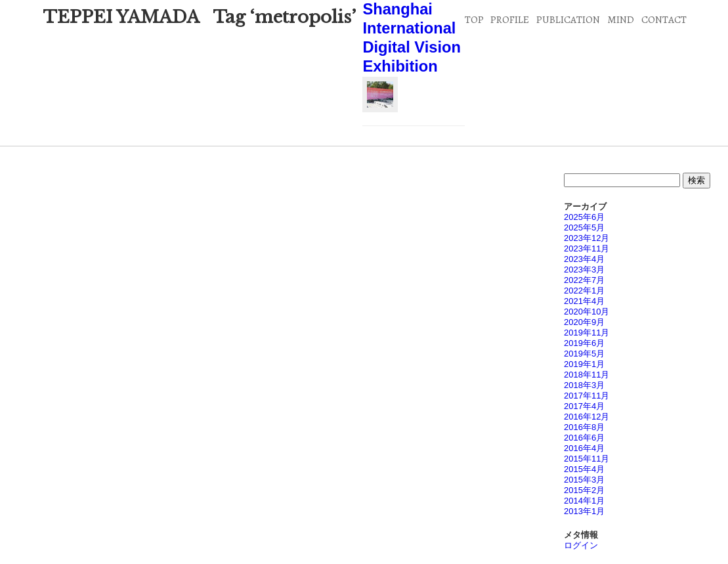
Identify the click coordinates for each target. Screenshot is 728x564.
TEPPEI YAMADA (121, 17)
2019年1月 (584, 364)
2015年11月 (587, 459)
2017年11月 (587, 396)
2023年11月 (587, 249)
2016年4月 (584, 448)
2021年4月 (584, 301)
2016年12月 (587, 417)
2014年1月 (584, 501)
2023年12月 (587, 238)
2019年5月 (584, 354)
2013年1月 (584, 511)
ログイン (581, 545)
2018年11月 (587, 375)
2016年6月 (584, 438)
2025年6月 (584, 217)
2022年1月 (584, 291)
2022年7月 (584, 280)
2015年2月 (584, 490)
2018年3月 (584, 385)
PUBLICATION (568, 19)
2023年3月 (584, 270)
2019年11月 (587, 333)
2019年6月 (584, 343)
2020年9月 (584, 322)
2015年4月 (584, 469)
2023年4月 (584, 259)
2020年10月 (587, 312)
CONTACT (664, 19)
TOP (474, 19)
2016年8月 (584, 427)
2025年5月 (584, 228)
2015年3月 (584, 480)
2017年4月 (584, 406)
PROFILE (510, 19)
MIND (621, 19)
